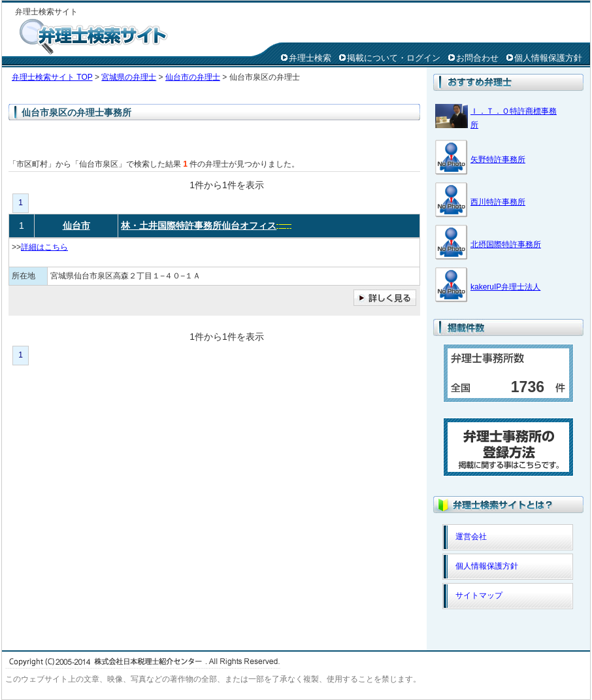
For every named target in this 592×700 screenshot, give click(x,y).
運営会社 (471, 537)
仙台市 (76, 225)
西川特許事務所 (498, 202)
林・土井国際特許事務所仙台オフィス (199, 225)
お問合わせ (477, 58)
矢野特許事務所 (498, 159)
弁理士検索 (310, 58)
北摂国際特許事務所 (506, 244)
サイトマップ (479, 595)
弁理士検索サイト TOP (52, 77)
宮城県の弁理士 (129, 77)
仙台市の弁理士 (193, 77)
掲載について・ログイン (394, 58)
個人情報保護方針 (548, 58)
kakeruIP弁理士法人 (505, 287)
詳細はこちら (44, 247)
